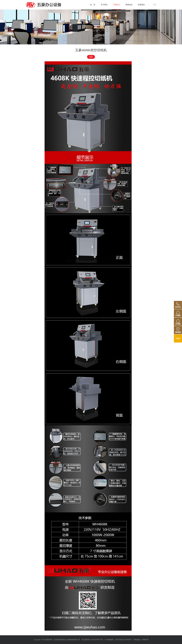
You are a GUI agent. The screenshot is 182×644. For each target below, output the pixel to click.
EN (155, 5)
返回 (91, 57)
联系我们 (141, 5)
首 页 (93, 5)
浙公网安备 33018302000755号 (92, 640)
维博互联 (145, 640)
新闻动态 (129, 5)
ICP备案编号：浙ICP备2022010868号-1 (118, 640)
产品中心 (117, 5)
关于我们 (104, 5)
